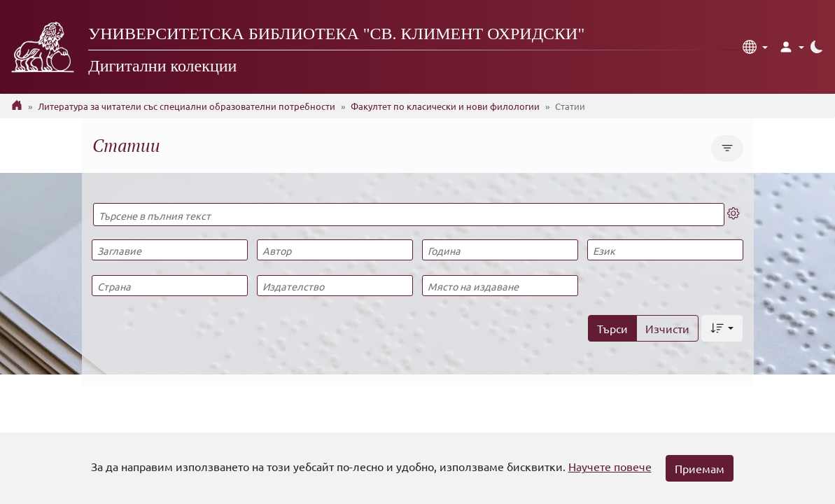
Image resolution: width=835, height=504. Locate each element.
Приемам (700, 468)
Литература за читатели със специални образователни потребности (187, 106)
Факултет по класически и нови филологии (445, 106)
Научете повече (610, 466)
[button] (755, 47)
